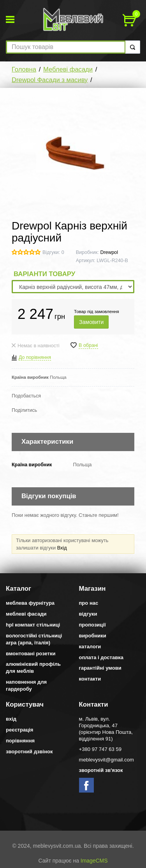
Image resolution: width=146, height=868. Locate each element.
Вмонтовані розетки (31, 654)
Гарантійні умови (100, 668)
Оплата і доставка (101, 657)
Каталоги (90, 647)
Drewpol (109, 252)
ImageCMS (94, 861)
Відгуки (88, 614)
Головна (24, 69)
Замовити (91, 322)
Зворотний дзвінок (29, 752)
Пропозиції (92, 625)
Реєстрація (19, 730)
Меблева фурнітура (30, 603)
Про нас (89, 603)
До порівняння (35, 357)
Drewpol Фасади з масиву (50, 80)
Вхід (62, 548)
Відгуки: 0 (53, 252)
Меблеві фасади (68, 69)
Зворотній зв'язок (101, 770)
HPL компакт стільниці (33, 625)
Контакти (90, 679)
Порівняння (20, 741)
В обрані (88, 345)
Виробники (93, 636)
